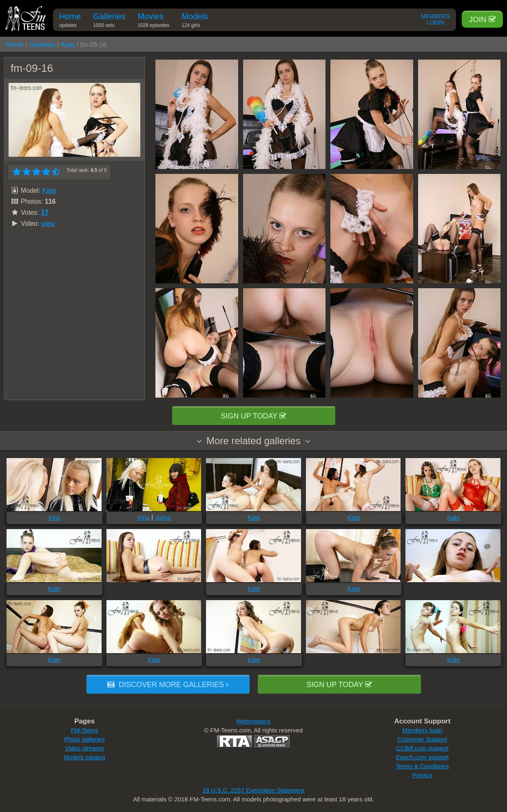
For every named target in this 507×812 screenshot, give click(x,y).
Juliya (163, 517)
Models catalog (85, 757)
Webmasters (253, 721)
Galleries (109, 21)
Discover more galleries (168, 685)
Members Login (435, 20)
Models (195, 21)
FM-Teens (85, 730)
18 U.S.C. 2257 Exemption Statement (253, 790)
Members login (422, 730)
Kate (68, 45)
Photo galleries (84, 739)
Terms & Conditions (422, 766)
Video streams (84, 748)
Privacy (422, 775)
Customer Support (423, 739)
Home (70, 21)
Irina (54, 517)
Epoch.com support (422, 757)
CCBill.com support (422, 748)
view (48, 224)
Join (482, 19)
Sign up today (253, 416)
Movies (153, 21)
